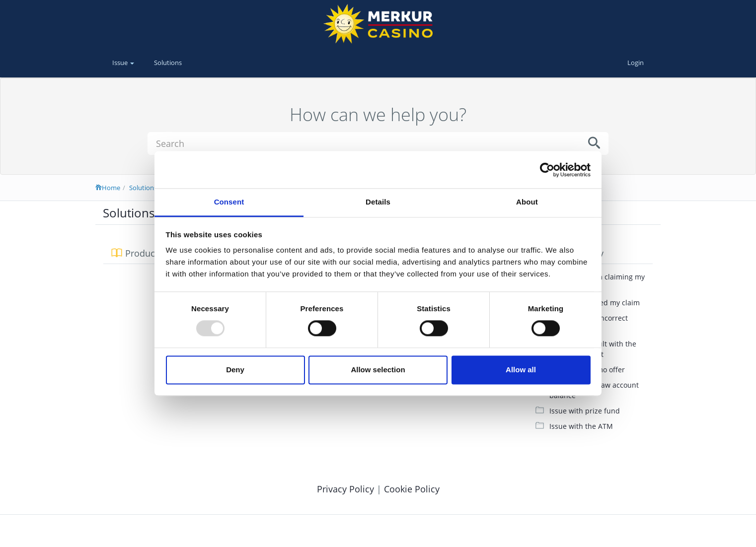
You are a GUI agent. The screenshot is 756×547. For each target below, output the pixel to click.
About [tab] (527, 202)
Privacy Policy (347, 489)
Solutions (168, 63)
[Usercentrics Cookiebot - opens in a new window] (547, 170)
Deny (235, 370)
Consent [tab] (229, 202)
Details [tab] (378, 202)
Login (636, 63)
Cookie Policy (412, 489)
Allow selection (378, 370)
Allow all (521, 370)
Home (108, 188)
